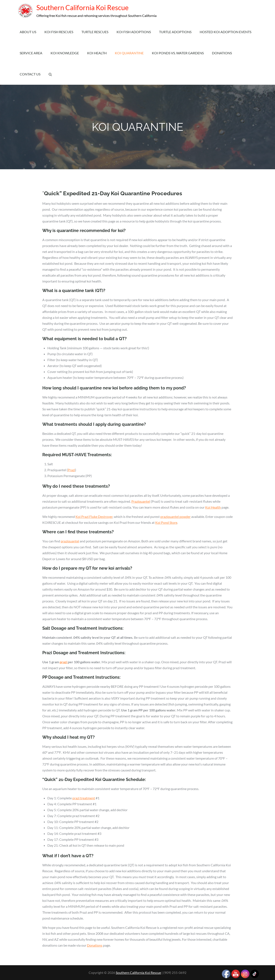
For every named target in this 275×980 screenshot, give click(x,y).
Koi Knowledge (65, 53)
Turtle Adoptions (175, 32)
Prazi (71, 470)
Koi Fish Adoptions (134, 32)
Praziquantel (141, 501)
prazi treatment (84, 798)
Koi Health (97, 53)
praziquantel (70, 541)
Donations (222, 53)
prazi (64, 662)
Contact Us (30, 74)
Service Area (31, 53)
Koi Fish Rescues (59, 32)
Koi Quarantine (129, 53)
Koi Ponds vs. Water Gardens (178, 53)
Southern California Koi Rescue (81, 8)
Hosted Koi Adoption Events (225, 32)
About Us (28, 32)
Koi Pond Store (166, 522)
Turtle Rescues (95, 32)
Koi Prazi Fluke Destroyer (94, 517)
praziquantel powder (175, 517)
